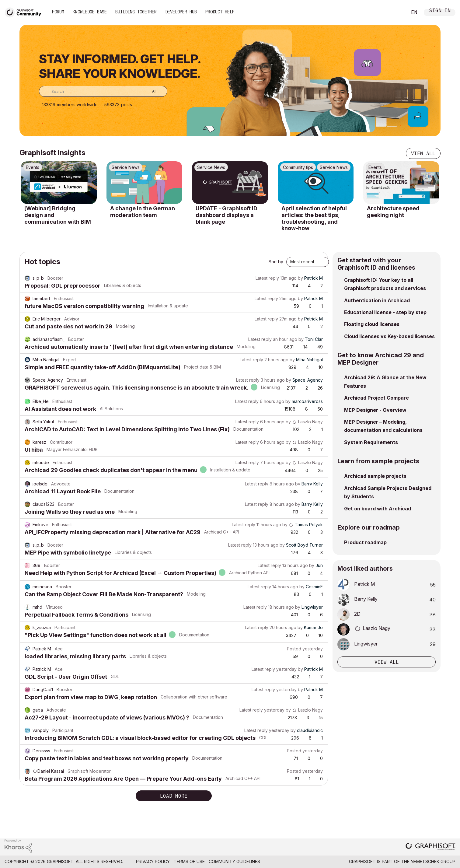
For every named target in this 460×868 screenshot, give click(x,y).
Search (396, 12)
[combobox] (103, 91)
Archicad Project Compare (376, 398)
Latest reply (267, 278)
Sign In (440, 11)
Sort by (276, 262)
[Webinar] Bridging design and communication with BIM (58, 215)
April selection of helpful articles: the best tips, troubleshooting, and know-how (314, 218)
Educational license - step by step (385, 312)
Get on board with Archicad (378, 509)
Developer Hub (181, 12)
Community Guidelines (234, 861)
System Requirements (371, 442)
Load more (174, 796)
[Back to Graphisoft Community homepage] (25, 12)
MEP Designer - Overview (375, 410)
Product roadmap (365, 542)
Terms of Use (189, 861)
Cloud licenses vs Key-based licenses (389, 336)
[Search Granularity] (150, 91)
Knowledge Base (90, 12)
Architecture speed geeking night (393, 212)
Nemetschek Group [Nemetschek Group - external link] (433, 861)
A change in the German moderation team (143, 212)
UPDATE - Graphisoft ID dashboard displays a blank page (227, 215)
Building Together (136, 12)
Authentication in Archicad (377, 300)
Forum (58, 12)
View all (423, 153)
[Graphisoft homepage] (430, 847)
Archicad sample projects (375, 476)
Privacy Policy (153, 861)
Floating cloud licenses (372, 324)
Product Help (220, 12)
